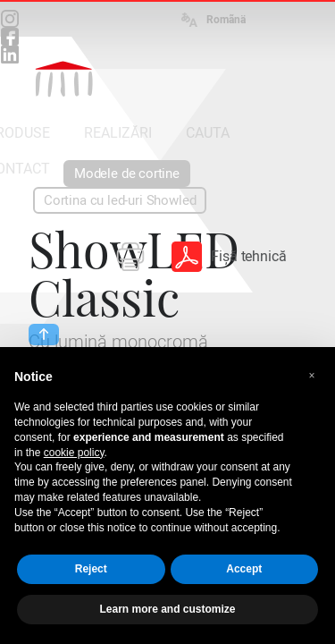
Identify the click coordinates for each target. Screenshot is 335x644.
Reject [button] (91, 569)
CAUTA (208, 133)
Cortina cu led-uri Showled (120, 200)
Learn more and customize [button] (167, 609)
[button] (312, 376)
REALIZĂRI (118, 133)
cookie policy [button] (74, 453)
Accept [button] (244, 569)
